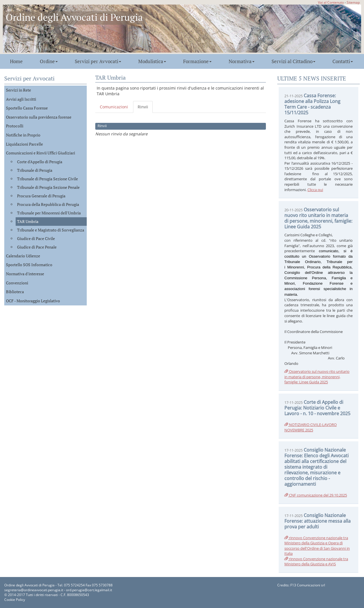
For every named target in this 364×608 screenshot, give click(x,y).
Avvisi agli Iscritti (21, 99)
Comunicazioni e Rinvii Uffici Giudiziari (41, 153)
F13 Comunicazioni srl (308, 585)
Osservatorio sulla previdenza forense (39, 117)
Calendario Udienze (23, 256)
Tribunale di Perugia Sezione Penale (48, 187)
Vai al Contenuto (331, 2)
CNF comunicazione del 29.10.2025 (316, 495)
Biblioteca (15, 292)
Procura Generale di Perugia (41, 196)
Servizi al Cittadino (293, 61)
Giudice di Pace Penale (37, 247)
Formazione (197, 61)
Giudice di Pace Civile (36, 238)
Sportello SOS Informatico (29, 265)
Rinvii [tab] (143, 107)
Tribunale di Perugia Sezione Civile (47, 179)
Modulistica (152, 61)
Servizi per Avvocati (98, 61)
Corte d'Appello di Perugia (40, 162)
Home (16, 61)
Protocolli (15, 126)
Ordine (49, 61)
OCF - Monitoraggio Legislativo (33, 301)
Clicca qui (315, 190)
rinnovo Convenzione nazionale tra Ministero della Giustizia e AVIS (316, 562)
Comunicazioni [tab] (114, 107)
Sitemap (353, 2)
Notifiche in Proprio (23, 135)
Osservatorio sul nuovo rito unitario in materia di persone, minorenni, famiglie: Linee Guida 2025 (317, 377)
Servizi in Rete (18, 90)
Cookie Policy (15, 600)
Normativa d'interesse (25, 274)
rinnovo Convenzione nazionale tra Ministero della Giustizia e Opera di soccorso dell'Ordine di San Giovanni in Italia (317, 546)
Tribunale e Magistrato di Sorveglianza (51, 230)
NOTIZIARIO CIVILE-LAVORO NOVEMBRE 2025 (311, 427)
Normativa (242, 61)
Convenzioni (17, 283)
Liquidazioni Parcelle (24, 144)
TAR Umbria (28, 221)
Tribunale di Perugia (35, 170)
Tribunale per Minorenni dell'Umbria (49, 213)
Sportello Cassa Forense (27, 108)
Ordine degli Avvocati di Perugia (74, 17)
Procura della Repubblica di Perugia (48, 204)
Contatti (343, 61)
